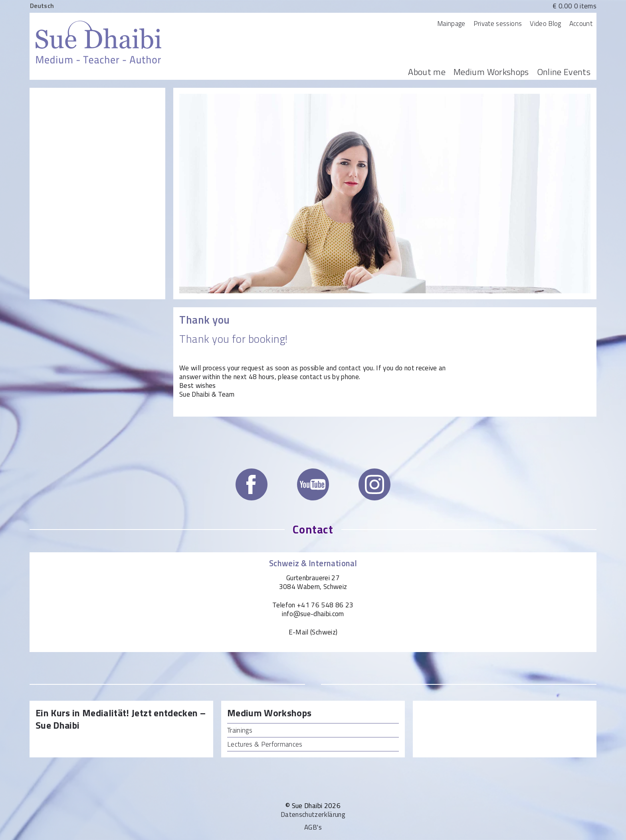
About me (427, 72)
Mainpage (451, 24)
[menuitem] (42, 5)
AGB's (313, 827)
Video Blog (545, 24)
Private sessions (498, 24)
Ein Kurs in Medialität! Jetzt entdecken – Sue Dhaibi (121, 719)
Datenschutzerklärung (313, 814)
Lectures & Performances (265, 744)
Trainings (240, 730)
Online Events (564, 72)
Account (581, 24)
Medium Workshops (491, 72)
